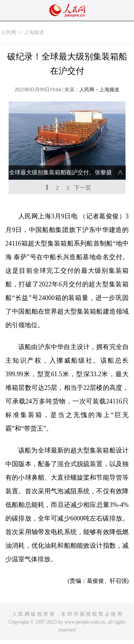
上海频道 (34, 32)
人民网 (9, 32)
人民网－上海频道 (99, 90)
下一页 (83, 188)
